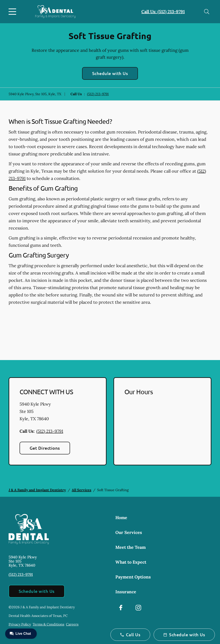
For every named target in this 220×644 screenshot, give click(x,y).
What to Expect (131, 562)
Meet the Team (131, 547)
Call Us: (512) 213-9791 (163, 11)
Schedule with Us (110, 73)
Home (121, 517)
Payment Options (133, 577)
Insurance (126, 592)
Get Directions (45, 448)
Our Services (129, 532)
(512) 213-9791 (98, 94)
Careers (72, 624)
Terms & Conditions (48, 624)
